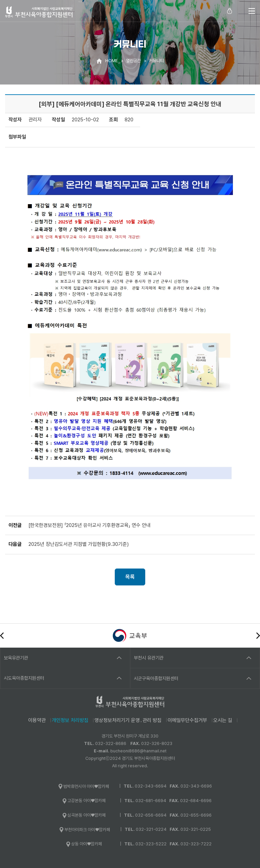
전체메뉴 (252, 11)
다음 (258, 636)
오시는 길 (223, 720)
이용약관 (37, 720)
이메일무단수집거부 (187, 720)
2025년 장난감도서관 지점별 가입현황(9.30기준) (79, 544)
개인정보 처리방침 (70, 720)
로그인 (230, 11)
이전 (2, 636)
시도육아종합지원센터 (24, 678)
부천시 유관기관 (149, 658)
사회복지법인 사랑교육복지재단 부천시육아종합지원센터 (39, 12)
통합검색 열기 (240, 11)
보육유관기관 (16, 658)
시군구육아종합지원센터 (156, 678)
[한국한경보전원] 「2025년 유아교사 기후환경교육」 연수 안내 (90, 525)
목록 (130, 577)
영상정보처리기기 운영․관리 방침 (128, 720)
